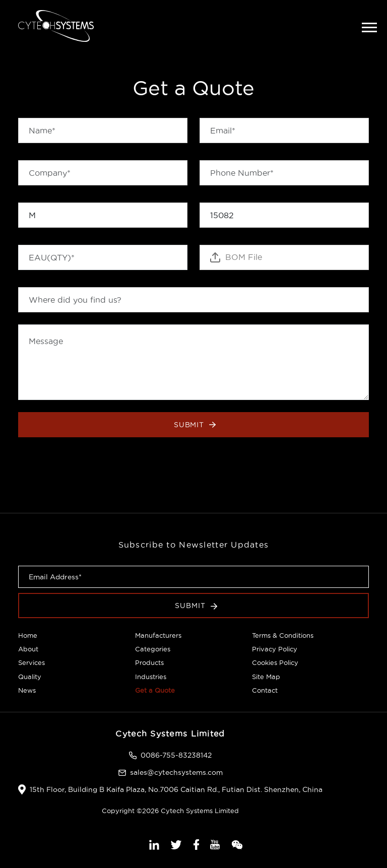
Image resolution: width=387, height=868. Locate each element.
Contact (265, 690)
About (28, 649)
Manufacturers (158, 635)
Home (28, 635)
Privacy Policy (275, 649)
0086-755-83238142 (176, 755)
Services (31, 662)
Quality (30, 677)
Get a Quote (155, 690)
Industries (151, 677)
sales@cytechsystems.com (176, 772)
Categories (153, 649)
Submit (195, 425)
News (27, 690)
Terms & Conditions (283, 635)
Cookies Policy (275, 662)
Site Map (266, 677)
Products (149, 662)
